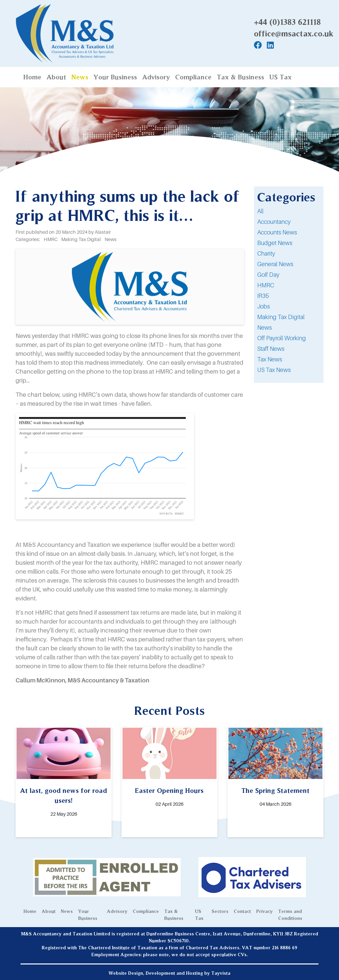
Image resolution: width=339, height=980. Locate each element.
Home (32, 77)
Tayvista (221, 973)
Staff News (271, 349)
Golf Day (268, 275)
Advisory (156, 77)
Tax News (270, 359)
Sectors (220, 911)
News (80, 77)
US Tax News (274, 370)
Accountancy (274, 222)
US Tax (281, 77)
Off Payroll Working (282, 338)
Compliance (193, 77)
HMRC (266, 285)
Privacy (265, 911)
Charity (266, 253)
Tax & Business (241, 77)
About (56, 77)
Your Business (115, 77)
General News (275, 264)
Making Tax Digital (281, 317)
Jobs (264, 306)
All (260, 211)
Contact (242, 911)
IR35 (263, 296)
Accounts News (277, 232)
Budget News (275, 243)
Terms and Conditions (290, 915)
